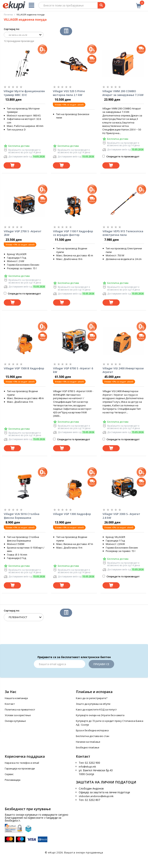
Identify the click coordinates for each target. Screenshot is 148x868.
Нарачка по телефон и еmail (22, 763)
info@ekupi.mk (87, 767)
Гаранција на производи (20, 768)
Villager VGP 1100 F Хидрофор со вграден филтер (73, 233)
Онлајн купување (15, 721)
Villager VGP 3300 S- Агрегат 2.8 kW (121, 516)
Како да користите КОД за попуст (96, 709)
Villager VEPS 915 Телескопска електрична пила (123, 233)
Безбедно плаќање (88, 747)
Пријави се (101, 664)
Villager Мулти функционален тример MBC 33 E (24, 93)
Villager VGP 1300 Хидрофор (72, 514)
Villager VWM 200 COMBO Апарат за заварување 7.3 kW (123, 93)
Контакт (10, 704)
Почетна (8, 15)
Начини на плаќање (88, 742)
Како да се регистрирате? (92, 698)
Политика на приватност (20, 709)
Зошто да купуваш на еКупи (93, 704)
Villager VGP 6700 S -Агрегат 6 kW (73, 370)
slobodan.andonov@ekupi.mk (96, 796)
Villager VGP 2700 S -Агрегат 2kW (23, 233)
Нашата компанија (16, 698)
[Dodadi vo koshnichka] (12, 165)
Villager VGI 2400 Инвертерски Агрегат (123, 370)
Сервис (9, 774)
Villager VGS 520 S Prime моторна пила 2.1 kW (69, 93)
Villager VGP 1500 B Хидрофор (24, 368)
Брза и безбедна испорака (92, 730)
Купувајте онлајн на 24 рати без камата (100, 715)
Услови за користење (18, 715)
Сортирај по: (12, 29)
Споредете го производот (121, 156)
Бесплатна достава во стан (93, 736)
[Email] (60, 664)
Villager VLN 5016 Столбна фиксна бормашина (22, 516)
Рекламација (13, 780)
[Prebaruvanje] (101, 5)
